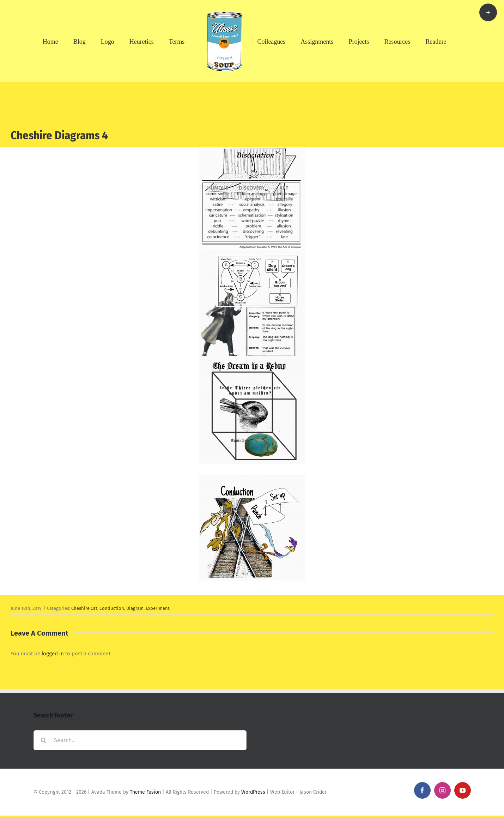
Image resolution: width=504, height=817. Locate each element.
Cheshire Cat (84, 608)
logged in (53, 654)
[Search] (44, 740)
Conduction (112, 608)
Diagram (135, 608)
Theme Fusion (145, 792)
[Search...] (140, 740)
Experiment (158, 608)
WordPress (253, 792)
